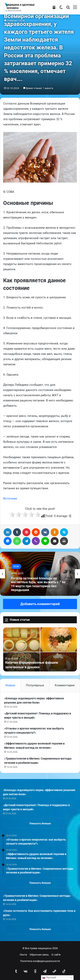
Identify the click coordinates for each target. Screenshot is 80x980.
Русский (49, 978)
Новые (10, 685)
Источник (10, 499)
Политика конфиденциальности (40, 961)
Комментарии (65, 685)
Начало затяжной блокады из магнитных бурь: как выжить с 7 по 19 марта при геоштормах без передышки (38, 584)
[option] (40, 574)
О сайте (56, 955)
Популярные (35, 685)
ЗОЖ (16, 566)
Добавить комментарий (40, 604)
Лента (23, 955)
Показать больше (40, 823)
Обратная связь (39, 955)
